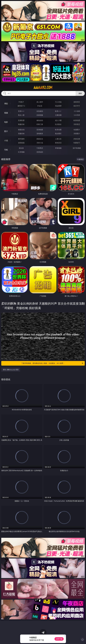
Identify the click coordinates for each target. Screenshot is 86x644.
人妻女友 (58, 139)
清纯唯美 (40, 133)
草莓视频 (58, 148)
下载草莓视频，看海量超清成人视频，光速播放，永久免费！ (52, 363)
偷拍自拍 (40, 120)
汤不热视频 (77, 148)
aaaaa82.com (43, 88)
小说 (6, 140)
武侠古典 (77, 139)
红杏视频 (21, 152)
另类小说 (40, 143)
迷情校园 (21, 143)
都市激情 (21, 139)
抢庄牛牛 (77, 106)
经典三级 (40, 124)
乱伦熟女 (58, 124)
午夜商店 (40, 148)
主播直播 (58, 115)
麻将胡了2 (21, 106)
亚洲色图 (40, 130)
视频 (6, 113)
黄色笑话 (58, 143)
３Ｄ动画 (77, 111)
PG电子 (21, 102)
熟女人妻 (21, 115)
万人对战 (58, 102)
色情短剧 (40, 152)
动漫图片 (77, 130)
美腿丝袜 (21, 133)
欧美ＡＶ (58, 111)
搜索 (80, 93)
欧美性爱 (77, 120)
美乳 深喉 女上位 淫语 (11, 370)
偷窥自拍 (21, 130)
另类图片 (77, 133)
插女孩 (21, 148)
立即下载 (59, 639)
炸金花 (40, 106)
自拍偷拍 (40, 111)
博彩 (6, 104)
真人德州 (40, 102)
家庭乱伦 (40, 139)
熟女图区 (58, 133)
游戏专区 (77, 102)
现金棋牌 (58, 106)
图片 (6, 131)
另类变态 (77, 124)
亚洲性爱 (21, 120)
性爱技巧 (77, 143)
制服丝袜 (21, 124)
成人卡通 (58, 120)
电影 (6, 122)
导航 (6, 150)
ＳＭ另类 (77, 115)
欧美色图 (58, 130)
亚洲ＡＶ (21, 111)
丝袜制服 (40, 115)
